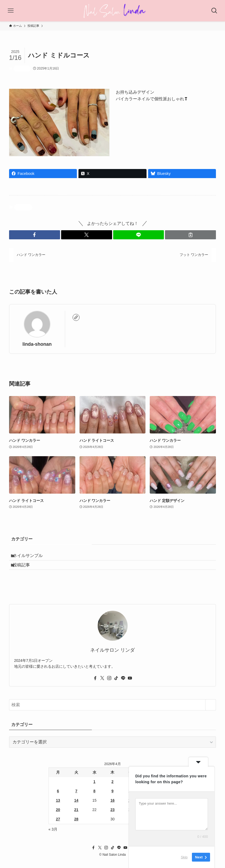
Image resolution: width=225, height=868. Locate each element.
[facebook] (95, 685)
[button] (35, 235)
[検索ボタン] (214, 11)
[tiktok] (116, 685)
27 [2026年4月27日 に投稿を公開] (58, 825)
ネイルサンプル (31, 557)
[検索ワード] (113, 711)
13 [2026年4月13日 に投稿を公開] (58, 807)
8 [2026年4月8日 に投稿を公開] (94, 797)
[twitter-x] (102, 685)
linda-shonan (37, 344)
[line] (123, 685)
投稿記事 (22, 68)
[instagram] (109, 685)
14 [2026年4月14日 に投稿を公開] (76, 807)
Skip (184, 857)
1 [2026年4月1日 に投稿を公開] (94, 788)
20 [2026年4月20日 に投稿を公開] (58, 816)
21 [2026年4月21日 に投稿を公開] (76, 816)
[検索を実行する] (211, 711)
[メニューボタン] (11, 11)
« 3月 (53, 836)
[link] (76, 317)
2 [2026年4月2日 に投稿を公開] (113, 788)
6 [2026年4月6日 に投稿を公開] (58, 797)
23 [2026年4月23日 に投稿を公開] (113, 816)
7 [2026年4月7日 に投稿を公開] (76, 797)
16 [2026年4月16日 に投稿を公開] (113, 807)
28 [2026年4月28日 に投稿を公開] (76, 825)
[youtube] (130, 685)
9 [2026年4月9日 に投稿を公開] (113, 797)
